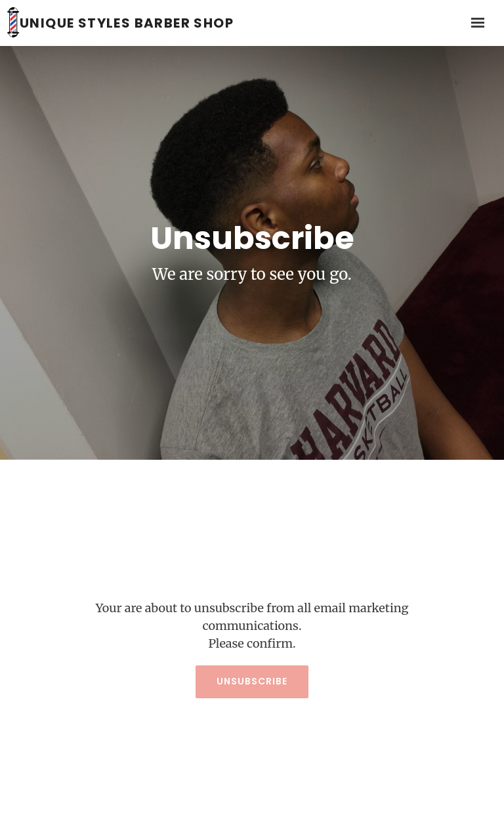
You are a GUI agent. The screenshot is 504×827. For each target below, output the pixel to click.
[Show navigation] (474, 23)
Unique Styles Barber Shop (127, 23)
